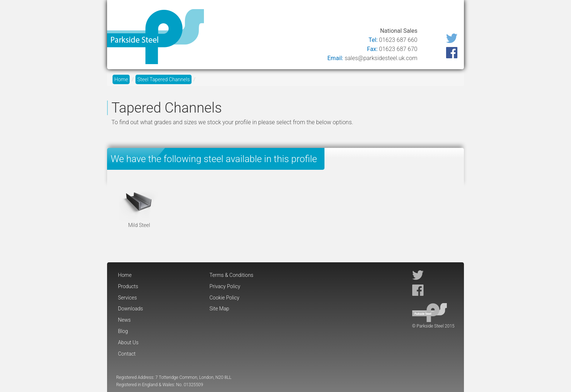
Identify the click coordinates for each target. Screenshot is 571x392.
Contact (446, 15)
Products (252, 15)
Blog (383, 15)
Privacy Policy (225, 286)
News (359, 15)
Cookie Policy (224, 298)
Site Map (219, 309)
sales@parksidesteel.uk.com (381, 58)
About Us (411, 15)
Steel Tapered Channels (164, 79)
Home (221, 15)
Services (287, 15)
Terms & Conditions (231, 275)
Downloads (324, 15)
